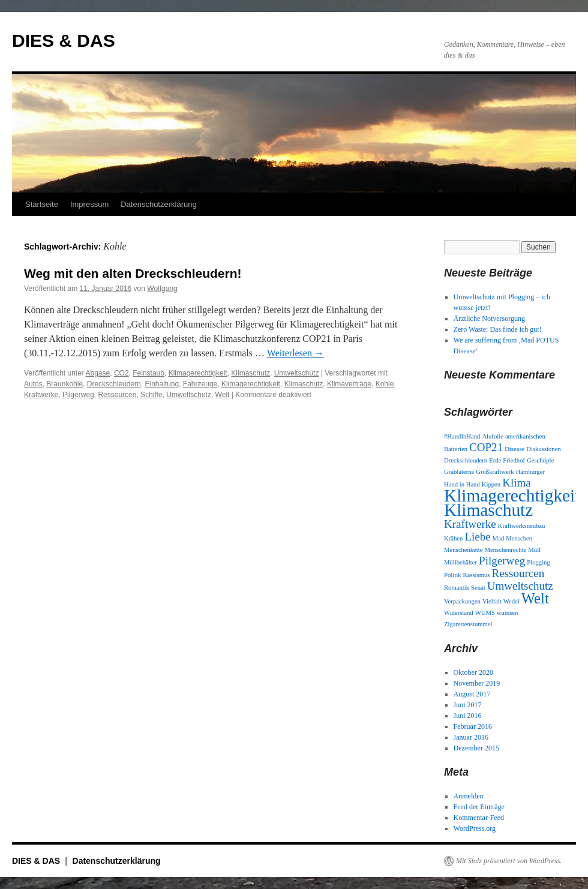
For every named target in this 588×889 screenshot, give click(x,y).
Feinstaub (148, 373)
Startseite (42, 204)
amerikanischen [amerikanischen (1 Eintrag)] (525, 436)
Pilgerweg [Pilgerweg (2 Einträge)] (502, 561)
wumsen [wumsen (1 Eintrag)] (508, 613)
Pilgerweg (78, 395)
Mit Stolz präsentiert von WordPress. (509, 861)
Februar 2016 (473, 726)
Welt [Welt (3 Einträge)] (535, 598)
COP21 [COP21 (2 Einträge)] (486, 447)
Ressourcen (117, 395)
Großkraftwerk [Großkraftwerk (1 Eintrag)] (495, 472)
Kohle (385, 384)
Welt (223, 395)
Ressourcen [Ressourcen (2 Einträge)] (518, 573)
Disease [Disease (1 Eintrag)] (514, 449)
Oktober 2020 (473, 672)
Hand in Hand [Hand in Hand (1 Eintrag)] (462, 484)
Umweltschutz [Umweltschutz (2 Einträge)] (520, 586)
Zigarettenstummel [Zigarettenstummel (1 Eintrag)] (468, 624)
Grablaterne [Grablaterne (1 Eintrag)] (459, 472)
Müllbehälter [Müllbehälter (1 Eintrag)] (460, 562)
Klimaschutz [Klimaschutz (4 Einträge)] (488, 510)
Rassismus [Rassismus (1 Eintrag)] (476, 575)
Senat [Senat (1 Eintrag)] (478, 588)
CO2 (121, 373)
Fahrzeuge (200, 384)
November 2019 (477, 683)
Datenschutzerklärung (158, 204)
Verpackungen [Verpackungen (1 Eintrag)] (462, 601)
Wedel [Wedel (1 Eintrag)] (511, 601)
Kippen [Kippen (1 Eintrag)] (491, 484)
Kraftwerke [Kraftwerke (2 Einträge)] (470, 524)
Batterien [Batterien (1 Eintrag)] (456, 449)
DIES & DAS (64, 40)
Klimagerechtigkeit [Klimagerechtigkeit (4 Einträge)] (512, 495)
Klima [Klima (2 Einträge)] (517, 483)
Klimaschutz (250, 373)
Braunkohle (64, 384)
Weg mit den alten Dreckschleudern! (133, 273)
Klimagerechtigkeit (198, 373)
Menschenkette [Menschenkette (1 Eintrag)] (463, 550)
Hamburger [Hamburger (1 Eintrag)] (530, 472)
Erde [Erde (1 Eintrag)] (495, 460)
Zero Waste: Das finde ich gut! (498, 329)
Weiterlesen (295, 353)
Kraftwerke (41, 395)
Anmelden (469, 796)
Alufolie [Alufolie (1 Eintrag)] (493, 436)
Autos (33, 384)
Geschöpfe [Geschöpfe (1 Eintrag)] (541, 460)
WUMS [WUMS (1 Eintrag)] (485, 613)
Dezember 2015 (476, 748)
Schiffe (151, 395)
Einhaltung (162, 384)
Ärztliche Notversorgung (489, 319)
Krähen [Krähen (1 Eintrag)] (453, 538)
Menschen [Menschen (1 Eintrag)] (519, 538)
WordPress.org (475, 828)
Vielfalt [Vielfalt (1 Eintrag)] (492, 601)
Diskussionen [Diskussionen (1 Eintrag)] (543, 449)
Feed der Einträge (479, 807)
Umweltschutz (297, 373)
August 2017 (472, 694)
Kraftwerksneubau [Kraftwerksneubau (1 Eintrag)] (522, 526)
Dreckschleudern (114, 384)
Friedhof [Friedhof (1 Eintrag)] (514, 460)
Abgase (98, 373)
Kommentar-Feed (479, 818)
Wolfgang (162, 289)
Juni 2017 (468, 705)
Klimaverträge (349, 384)
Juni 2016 (468, 716)
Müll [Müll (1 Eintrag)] (534, 550)
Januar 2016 (471, 737)
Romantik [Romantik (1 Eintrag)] (457, 588)
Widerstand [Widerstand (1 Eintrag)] (459, 613)
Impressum (89, 204)
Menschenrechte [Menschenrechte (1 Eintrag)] (506, 550)
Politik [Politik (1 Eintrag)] (452, 575)
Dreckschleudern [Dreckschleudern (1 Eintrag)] (466, 460)
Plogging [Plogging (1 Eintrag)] (538, 562)
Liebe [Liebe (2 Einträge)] (477, 537)
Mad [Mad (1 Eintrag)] (499, 538)
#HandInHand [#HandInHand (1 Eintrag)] (462, 436)
